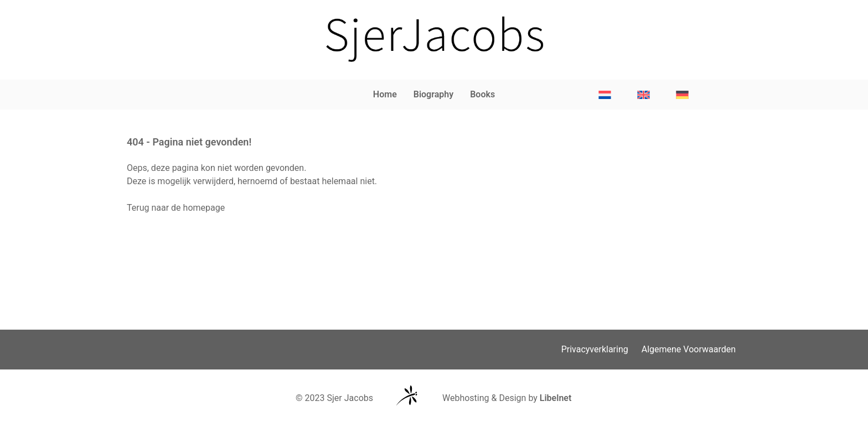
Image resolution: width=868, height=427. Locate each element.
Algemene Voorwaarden (689, 349)
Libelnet (556, 398)
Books (482, 94)
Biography (433, 94)
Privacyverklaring (595, 349)
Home (385, 94)
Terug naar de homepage (176, 208)
